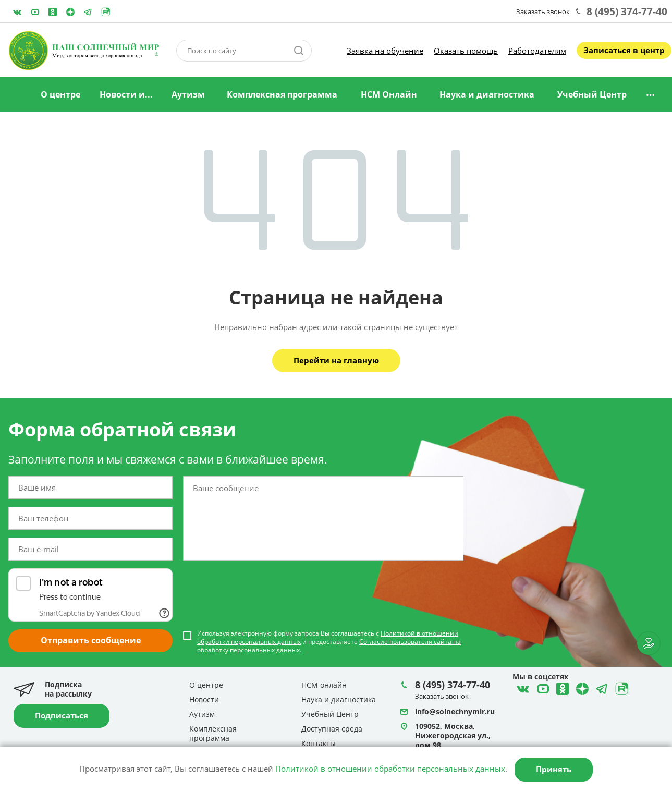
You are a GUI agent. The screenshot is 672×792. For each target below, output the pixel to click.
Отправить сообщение (91, 640)
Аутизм (188, 94)
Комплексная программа (282, 94)
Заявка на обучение (385, 51)
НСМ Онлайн (389, 94)
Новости (204, 699)
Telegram (70, 12)
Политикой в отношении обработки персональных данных (390, 769)
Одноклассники (53, 12)
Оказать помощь (466, 51)
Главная (17, 95)
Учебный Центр (592, 94)
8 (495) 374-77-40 (627, 11)
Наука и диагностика (487, 94)
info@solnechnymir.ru (455, 711)
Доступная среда (332, 729)
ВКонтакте (17, 12)
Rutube (106, 12)
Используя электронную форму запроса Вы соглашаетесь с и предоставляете (329, 642)
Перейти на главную (336, 360)
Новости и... (126, 94)
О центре (60, 94)
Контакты (319, 743)
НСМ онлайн (324, 685)
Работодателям (537, 51)
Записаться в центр (624, 50)
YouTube (35, 12)
